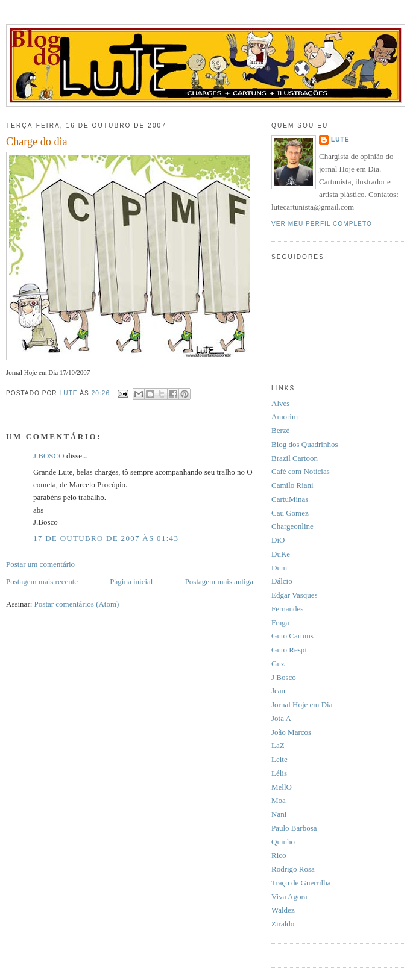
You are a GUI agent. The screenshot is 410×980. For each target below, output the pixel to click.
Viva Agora (289, 897)
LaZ (278, 745)
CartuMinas (290, 499)
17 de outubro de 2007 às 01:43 (106, 538)
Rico (279, 855)
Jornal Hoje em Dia (302, 704)
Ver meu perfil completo (322, 224)
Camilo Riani (292, 485)
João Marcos (291, 732)
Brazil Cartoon (295, 458)
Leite (279, 759)
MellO (282, 787)
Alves (280, 403)
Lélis (279, 773)
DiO (278, 540)
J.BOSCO (49, 456)
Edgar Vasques (295, 595)
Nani (279, 814)
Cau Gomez (290, 513)
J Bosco (284, 677)
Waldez (283, 910)
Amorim (285, 417)
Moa (279, 800)
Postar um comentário (40, 564)
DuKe (281, 554)
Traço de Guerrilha (301, 883)
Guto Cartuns (292, 636)
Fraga (280, 623)
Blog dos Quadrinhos (305, 444)
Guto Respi (289, 650)
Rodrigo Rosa (293, 869)
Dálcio (282, 581)
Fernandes (287, 609)
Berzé (280, 430)
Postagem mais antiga (219, 582)
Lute (340, 139)
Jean (278, 691)
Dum (279, 568)
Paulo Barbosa (294, 828)
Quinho (283, 842)
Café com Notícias (301, 471)
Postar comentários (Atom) (77, 604)
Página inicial (131, 582)
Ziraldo (283, 924)
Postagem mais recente (42, 582)
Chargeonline (292, 526)
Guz (278, 663)
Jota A (281, 718)
